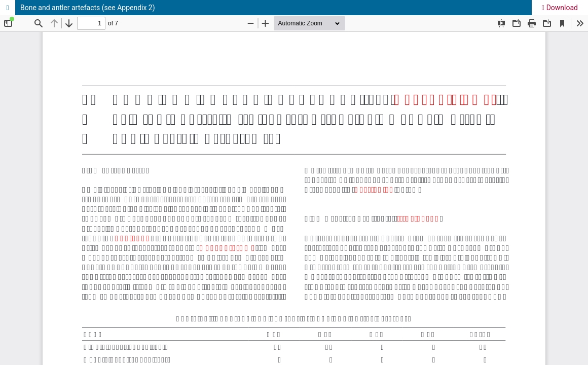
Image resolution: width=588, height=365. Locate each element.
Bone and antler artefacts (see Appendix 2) (88, 8)
